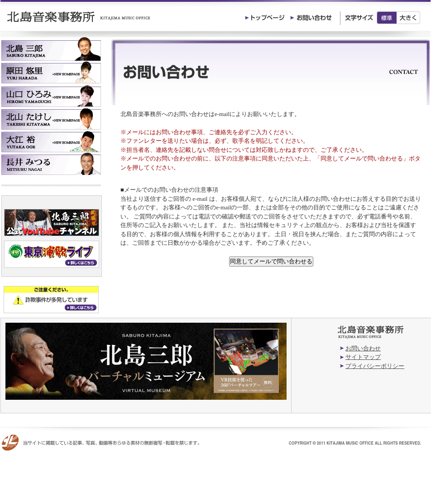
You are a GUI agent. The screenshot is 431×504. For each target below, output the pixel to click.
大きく (409, 18)
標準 (387, 18)
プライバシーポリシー (375, 366)
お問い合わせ (363, 348)
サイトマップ (363, 357)
